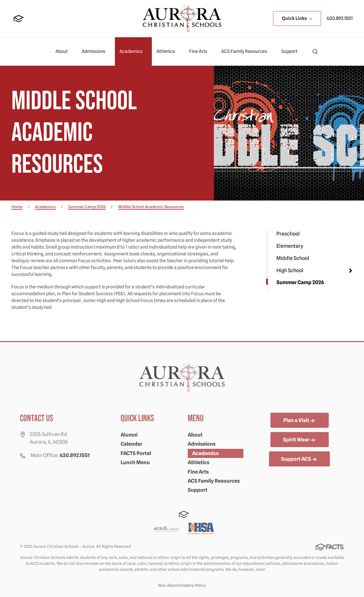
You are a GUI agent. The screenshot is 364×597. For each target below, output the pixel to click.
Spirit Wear (300, 440)
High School (290, 270)
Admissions (96, 51)
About (64, 51)
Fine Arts (201, 51)
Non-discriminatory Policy (182, 585)
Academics (133, 51)
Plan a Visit (300, 421)
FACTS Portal (136, 453)
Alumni (129, 435)
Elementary (290, 246)
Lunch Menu (135, 462)
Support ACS (299, 459)
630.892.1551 (340, 18)
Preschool (288, 234)
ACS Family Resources (247, 51)
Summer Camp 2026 (300, 282)
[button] (315, 51)
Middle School (293, 258)
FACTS (19, 19)
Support (292, 51)
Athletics (168, 51)
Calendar (131, 444)
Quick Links (297, 18)
